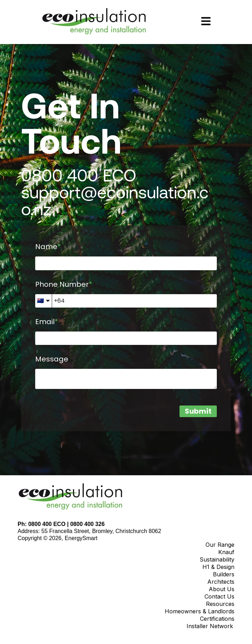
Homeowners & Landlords (200, 611)
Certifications (217, 619)
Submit (198, 411)
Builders (224, 574)
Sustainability (217, 559)
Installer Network (210, 626)
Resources (220, 604)
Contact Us (219, 596)
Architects (221, 582)
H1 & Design (218, 567)
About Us (222, 589)
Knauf (226, 552)
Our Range (220, 545)
